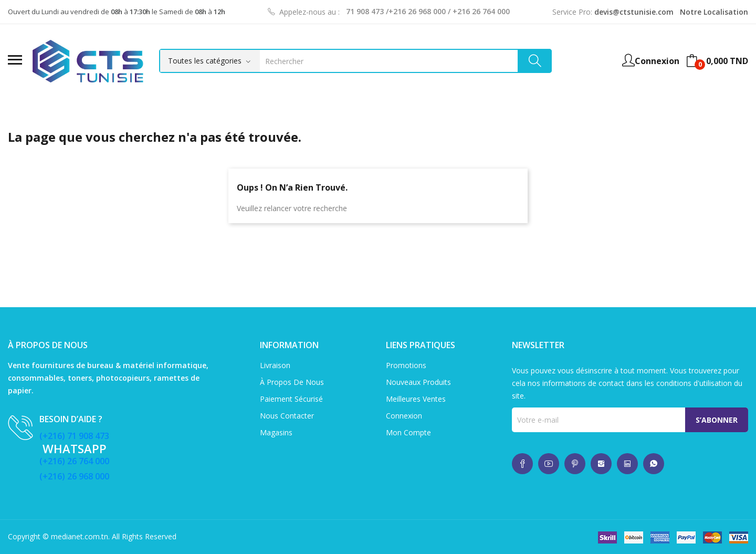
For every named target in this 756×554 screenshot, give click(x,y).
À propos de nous (292, 382)
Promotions (406, 365)
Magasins (276, 432)
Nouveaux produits (418, 382)
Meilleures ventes (416, 399)
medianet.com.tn (80, 536)
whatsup (522, 464)
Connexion (404, 416)
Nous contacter (287, 416)
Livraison (275, 365)
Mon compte (408, 432)
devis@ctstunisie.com (634, 12)
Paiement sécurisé (291, 399)
